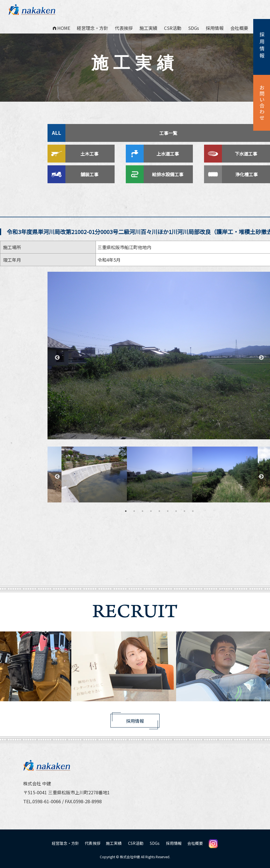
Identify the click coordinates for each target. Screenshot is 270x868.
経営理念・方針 (93, 28)
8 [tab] (184, 511)
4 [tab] (151, 511)
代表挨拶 (124, 28)
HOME (61, 28)
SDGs (194, 28)
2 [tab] (134, 511)
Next (261, 358)
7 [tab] (176, 511)
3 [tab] (143, 511)
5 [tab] (159, 511)
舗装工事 (90, 174)
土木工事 (90, 154)
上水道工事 (168, 154)
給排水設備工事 (168, 174)
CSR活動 (173, 28)
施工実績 (148, 28)
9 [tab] (193, 511)
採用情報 (215, 28)
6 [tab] (168, 511)
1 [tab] (126, 511)
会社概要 (239, 28)
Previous (57, 358)
